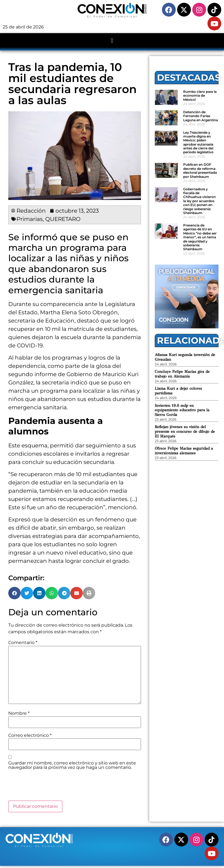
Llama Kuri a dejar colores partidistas (178, 391)
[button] (112, 40)
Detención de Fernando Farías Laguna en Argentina (201, 116)
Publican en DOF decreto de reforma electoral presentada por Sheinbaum (200, 170)
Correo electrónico (30, 735)
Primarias (30, 219)
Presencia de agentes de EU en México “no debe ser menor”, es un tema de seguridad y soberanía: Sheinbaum (200, 237)
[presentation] (50, 787)
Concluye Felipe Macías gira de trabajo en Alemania (182, 374)
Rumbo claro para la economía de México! (200, 96)
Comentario (23, 643)
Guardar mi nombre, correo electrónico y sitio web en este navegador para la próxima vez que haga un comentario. (72, 765)
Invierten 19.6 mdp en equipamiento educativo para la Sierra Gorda (182, 410)
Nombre (19, 713)
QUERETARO (63, 219)
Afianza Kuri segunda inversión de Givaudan (185, 357)
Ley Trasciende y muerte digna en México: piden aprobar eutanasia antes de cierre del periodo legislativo (198, 142)
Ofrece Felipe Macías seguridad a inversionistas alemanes (184, 451)
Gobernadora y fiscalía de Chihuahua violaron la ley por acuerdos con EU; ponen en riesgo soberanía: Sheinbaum (199, 201)
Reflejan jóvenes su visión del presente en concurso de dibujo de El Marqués (185, 432)
